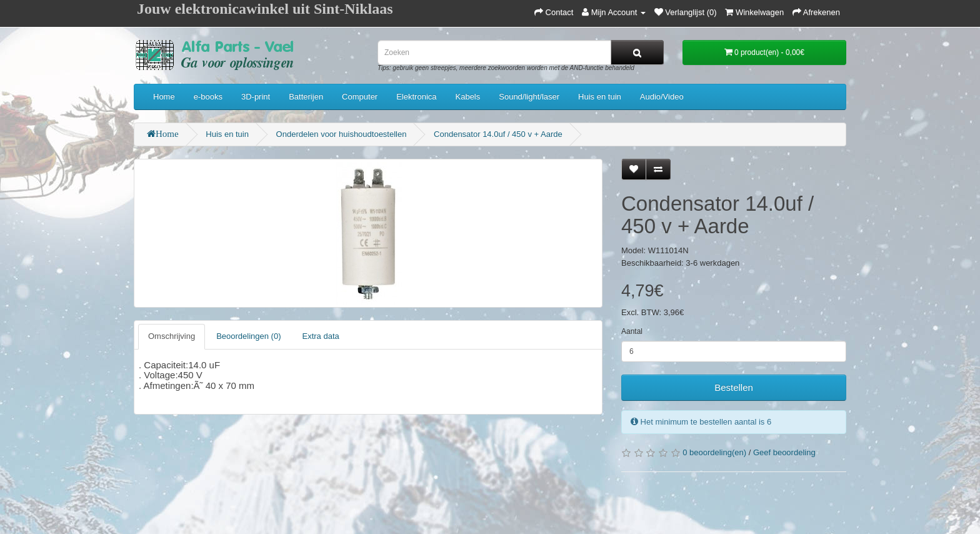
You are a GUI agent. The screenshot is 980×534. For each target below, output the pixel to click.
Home (164, 97)
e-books (208, 97)
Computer (360, 97)
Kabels (468, 97)
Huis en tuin (600, 97)
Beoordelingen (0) (248, 336)
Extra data (320, 336)
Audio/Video (662, 97)
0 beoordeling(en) (714, 452)
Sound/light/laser (529, 97)
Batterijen (306, 97)
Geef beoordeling (784, 452)
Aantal (632, 331)
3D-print (256, 97)
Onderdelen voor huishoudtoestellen (342, 134)
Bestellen (734, 387)
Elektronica (416, 97)
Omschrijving (172, 336)
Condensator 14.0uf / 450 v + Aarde (498, 134)
